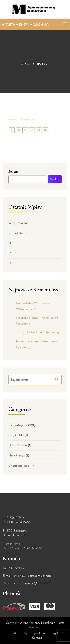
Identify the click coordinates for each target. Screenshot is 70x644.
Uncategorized (19, 466)
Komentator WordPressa (33, 303)
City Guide (16, 435)
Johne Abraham (27, 341)
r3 (10, 253)
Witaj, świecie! (18, 223)
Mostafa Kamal (27, 318)
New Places (17, 456)
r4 (10, 243)
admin (13, 120)
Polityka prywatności (33, 634)
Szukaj (13, 172)
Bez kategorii (18, 425)
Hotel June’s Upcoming (43, 332)
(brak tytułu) (18, 233)
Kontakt (37, 638)
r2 (10, 264)
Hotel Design (18, 446)
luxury (20, 332)
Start (26, 64)
